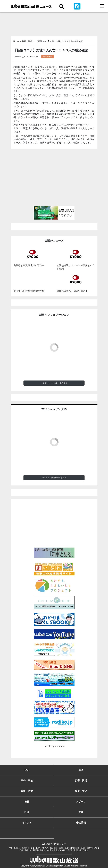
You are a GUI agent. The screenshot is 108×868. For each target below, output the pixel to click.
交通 (81, 812)
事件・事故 (27, 781)
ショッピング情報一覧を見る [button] (54, 478)
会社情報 (81, 823)
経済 (81, 770)
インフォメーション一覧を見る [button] (54, 383)
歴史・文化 (81, 791)
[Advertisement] (54, 179)
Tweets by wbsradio (54, 746)
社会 (27, 812)
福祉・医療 (27, 41)
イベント (27, 823)
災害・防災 (81, 781)
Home (16, 41)
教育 (27, 802)
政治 (27, 770)
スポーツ (81, 802)
